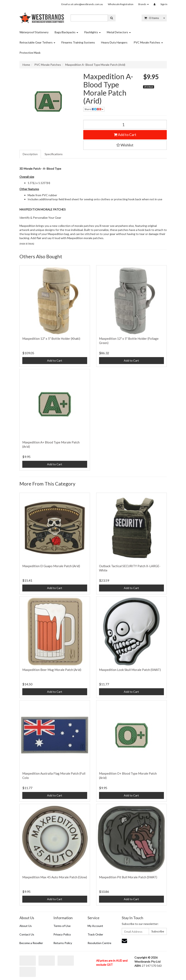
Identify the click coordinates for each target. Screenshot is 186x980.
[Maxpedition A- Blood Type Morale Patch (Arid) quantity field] (125, 124)
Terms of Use (62, 926)
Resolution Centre (99, 943)
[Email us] (124, 941)
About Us (26, 926)
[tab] (30, 154)
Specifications (54, 154)
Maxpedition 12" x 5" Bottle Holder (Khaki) (51, 339)
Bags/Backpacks (66, 32)
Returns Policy (63, 943)
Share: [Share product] (94, 109)
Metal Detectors (119, 32)
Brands (144, 4)
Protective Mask (30, 53)
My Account (95, 926)
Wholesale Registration (121, 4)
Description (30, 154)
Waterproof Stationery (34, 32)
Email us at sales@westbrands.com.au (82, 4)
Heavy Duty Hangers (114, 42)
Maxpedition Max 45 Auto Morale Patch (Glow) (55, 877)
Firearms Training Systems (78, 42)
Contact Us (27, 934)
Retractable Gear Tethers (37, 42)
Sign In (164, 4)
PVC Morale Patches (148, 42)
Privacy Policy (62, 934)
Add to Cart (125, 135)
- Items (152, 18)
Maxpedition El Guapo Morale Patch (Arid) (51, 566)
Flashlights (92, 32)
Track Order (95, 934)
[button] (125, 145)
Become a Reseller (31, 943)
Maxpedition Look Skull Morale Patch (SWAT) (130, 670)
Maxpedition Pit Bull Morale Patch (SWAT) (128, 877)
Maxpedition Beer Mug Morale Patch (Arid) (52, 670)
